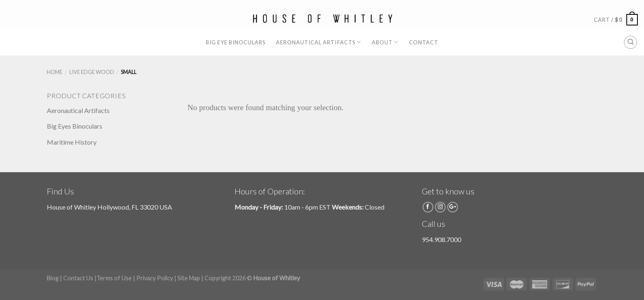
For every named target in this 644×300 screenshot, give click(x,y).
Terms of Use (114, 278)
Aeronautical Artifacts (319, 42)
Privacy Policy (155, 278)
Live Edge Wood (92, 72)
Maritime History (72, 142)
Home (55, 72)
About (385, 42)
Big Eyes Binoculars (75, 126)
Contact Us (78, 278)
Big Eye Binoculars (236, 42)
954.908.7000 (442, 239)
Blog (53, 278)
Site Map (189, 278)
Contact (424, 42)
